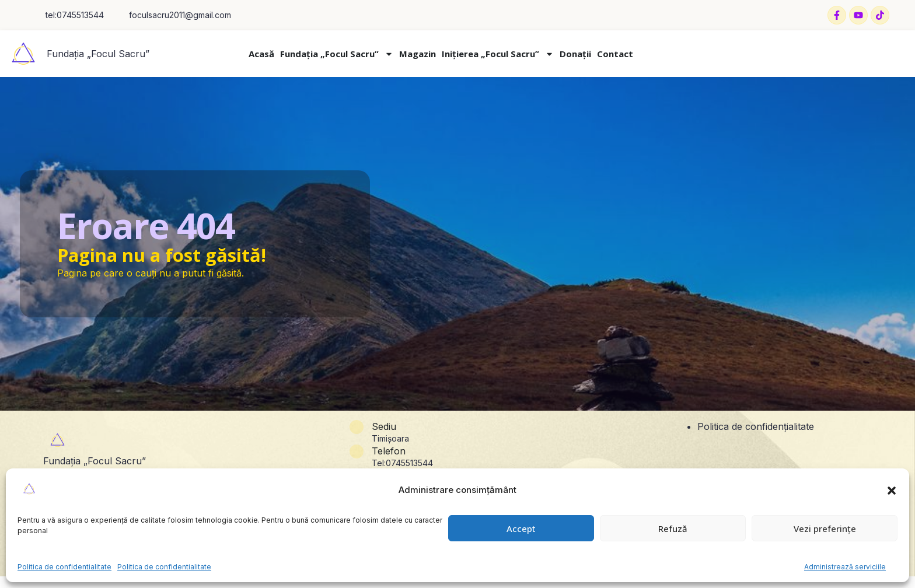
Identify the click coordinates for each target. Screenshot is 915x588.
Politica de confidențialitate (756, 426)
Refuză (673, 528)
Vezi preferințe (825, 528)
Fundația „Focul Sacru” (98, 54)
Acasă (261, 54)
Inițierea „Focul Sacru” (498, 54)
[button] (892, 491)
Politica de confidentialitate (64, 567)
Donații (575, 54)
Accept (521, 528)
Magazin (418, 54)
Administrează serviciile (845, 567)
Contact (615, 54)
